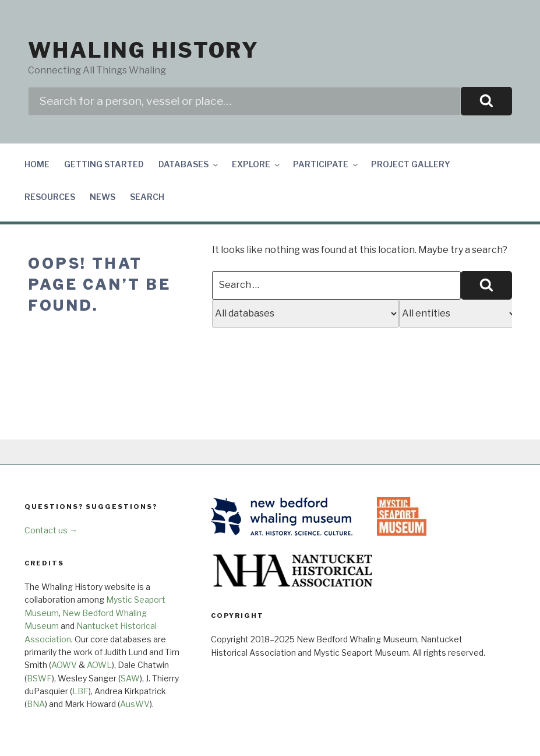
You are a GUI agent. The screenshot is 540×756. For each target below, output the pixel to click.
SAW (130, 678)
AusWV (135, 704)
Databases (189, 164)
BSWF (39, 678)
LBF (80, 691)
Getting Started (104, 164)
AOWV (64, 665)
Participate (326, 164)
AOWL (99, 665)
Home (37, 164)
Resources (50, 197)
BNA (36, 704)
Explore (257, 164)
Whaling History (144, 50)
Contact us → (51, 530)
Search (147, 197)
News (103, 197)
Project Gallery (411, 164)
